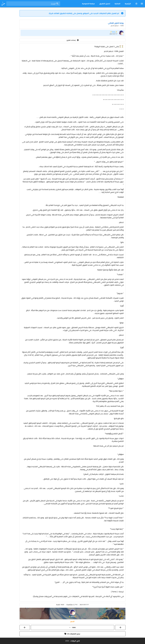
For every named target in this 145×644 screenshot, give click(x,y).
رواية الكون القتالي (116, 23)
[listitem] (72, 33)
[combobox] (33, 4)
